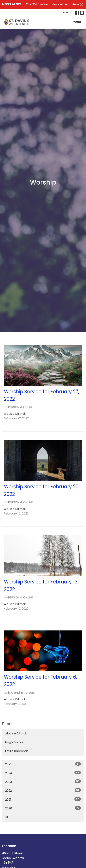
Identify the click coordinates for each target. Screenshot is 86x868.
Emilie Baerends (17, 751)
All (7, 817)
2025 (43, 764)
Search (67, 12)
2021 (43, 799)
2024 (43, 773)
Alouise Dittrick (16, 733)
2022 (43, 790)
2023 (43, 782)
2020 (43, 808)
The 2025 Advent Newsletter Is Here (52, 4)
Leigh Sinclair (14, 742)
